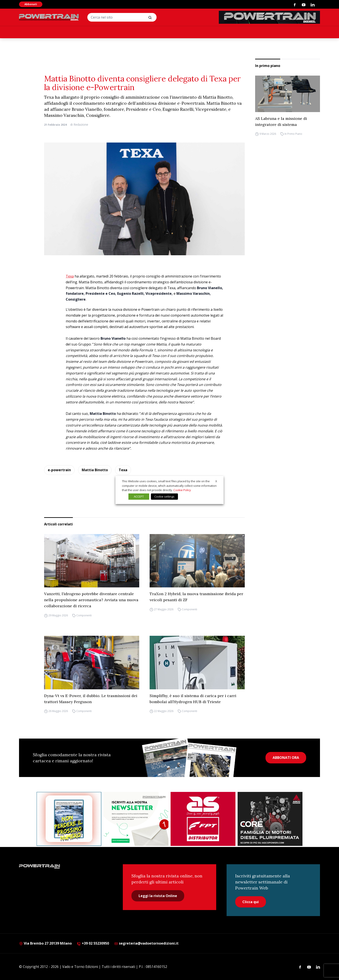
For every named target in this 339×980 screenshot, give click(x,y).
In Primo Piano (293, 134)
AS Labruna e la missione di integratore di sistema (281, 121)
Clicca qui (251, 902)
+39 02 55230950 (93, 943)
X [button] (216, 481)
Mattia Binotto (95, 470)
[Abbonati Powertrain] (69, 819)
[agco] (270, 819)
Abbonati (31, 4)
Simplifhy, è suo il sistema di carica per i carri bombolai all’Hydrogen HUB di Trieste (193, 699)
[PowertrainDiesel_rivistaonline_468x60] (269, 17)
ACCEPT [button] (139, 496)
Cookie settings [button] (164, 496)
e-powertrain (59, 470)
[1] (136, 819)
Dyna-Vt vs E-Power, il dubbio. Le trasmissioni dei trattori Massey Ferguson (91, 699)
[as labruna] (203, 819)
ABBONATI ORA (286, 758)
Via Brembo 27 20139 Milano (45, 943)
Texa (70, 276)
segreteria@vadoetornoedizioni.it (146, 943)
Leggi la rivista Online (158, 896)
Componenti (84, 615)
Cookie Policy (182, 490)
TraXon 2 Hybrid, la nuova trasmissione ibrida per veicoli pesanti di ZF (196, 597)
